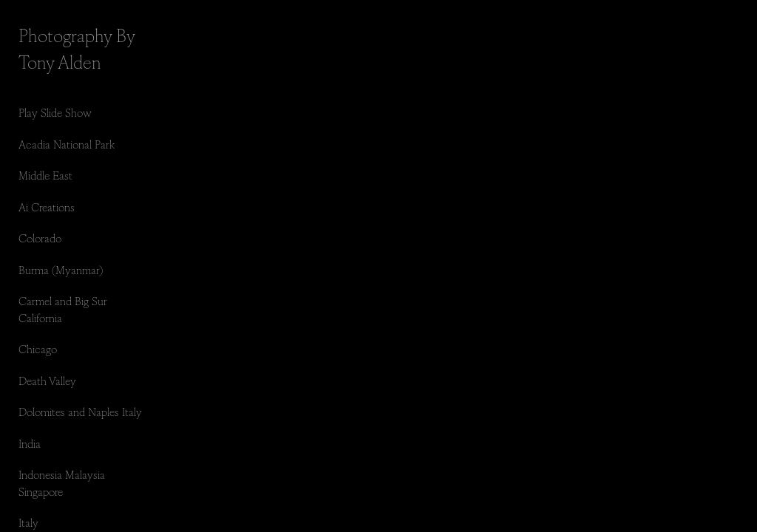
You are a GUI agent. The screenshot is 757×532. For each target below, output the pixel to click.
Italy (28, 522)
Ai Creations (47, 207)
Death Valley (47, 380)
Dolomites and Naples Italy (80, 411)
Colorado (40, 238)
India (30, 443)
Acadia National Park (67, 144)
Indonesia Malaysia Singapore (62, 482)
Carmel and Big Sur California (63, 309)
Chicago (38, 348)
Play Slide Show (55, 112)
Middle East (45, 175)
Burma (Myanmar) (61, 269)
